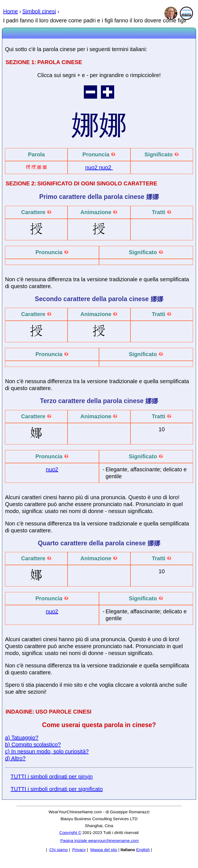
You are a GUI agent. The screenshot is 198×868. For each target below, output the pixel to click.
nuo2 (92, 167)
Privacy (79, 850)
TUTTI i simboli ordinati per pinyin (52, 777)
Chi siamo (59, 850)
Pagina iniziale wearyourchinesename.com (100, 841)
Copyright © (70, 833)
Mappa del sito (104, 850)
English (143, 850)
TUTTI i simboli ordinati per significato (57, 789)
